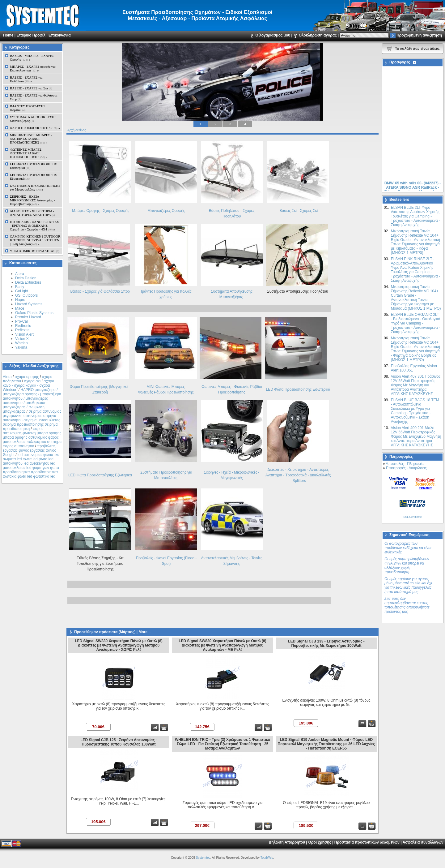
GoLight (22, 291)
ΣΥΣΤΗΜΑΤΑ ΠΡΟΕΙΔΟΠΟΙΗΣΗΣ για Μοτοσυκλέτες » (35, 187)
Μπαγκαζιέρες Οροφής (166, 211)
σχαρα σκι (32, 381)
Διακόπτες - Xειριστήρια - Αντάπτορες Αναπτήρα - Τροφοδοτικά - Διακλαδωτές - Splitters (298, 475)
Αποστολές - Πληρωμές (405, 464)
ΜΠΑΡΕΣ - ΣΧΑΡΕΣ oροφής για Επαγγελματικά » (33, 68)
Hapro (20, 300)
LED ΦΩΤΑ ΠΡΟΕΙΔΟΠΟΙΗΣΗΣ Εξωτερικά (33, 177)
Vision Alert (24, 334)
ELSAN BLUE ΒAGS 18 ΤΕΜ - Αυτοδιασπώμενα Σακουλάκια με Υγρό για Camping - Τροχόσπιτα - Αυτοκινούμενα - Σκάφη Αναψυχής (415, 411)
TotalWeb (267, 858)
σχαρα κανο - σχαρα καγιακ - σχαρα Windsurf (28, 385)
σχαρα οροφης (27, 377)
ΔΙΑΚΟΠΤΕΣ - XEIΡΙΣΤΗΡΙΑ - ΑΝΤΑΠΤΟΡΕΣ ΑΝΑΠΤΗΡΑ (32, 213)
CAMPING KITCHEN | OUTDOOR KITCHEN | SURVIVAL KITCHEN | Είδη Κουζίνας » (35, 240)
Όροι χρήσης (320, 842)
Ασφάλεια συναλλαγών (423, 842)
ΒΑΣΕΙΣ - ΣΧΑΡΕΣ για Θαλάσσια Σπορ (34, 97)
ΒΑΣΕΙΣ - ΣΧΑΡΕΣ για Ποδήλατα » (26, 79)
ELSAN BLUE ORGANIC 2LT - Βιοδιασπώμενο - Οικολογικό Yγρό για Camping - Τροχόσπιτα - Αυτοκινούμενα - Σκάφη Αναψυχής (415, 323)
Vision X (22, 339)
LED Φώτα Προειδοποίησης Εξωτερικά (100, 475)
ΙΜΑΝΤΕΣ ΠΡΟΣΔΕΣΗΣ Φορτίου (28, 108)
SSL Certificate (413, 517)
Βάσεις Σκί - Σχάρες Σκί (299, 211)
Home (8, 35)
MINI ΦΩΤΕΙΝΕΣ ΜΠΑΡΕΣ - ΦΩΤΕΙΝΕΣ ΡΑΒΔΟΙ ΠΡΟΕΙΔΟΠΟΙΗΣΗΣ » (31, 139)
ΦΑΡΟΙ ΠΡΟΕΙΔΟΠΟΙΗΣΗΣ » (35, 128)
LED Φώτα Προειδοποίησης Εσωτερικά (298, 389)
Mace (20, 308)
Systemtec (203, 858)
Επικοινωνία (60, 35)
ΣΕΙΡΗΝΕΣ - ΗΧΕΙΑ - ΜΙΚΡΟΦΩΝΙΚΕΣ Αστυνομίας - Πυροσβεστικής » (32, 200)
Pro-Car (22, 321)
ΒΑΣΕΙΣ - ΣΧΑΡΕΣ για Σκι (31, 88)
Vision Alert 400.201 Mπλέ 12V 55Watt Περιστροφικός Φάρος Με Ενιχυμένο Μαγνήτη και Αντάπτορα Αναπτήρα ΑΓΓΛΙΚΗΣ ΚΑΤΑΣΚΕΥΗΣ (416, 436)
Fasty (20, 287)
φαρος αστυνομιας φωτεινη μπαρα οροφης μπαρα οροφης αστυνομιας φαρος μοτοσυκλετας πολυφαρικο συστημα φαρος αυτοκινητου (32, 437)
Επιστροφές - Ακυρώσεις (406, 468)
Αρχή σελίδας (77, 130)
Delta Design (26, 278)
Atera (20, 274)
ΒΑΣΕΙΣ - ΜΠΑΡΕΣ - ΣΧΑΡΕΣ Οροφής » (32, 58)
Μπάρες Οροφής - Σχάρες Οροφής (101, 211)
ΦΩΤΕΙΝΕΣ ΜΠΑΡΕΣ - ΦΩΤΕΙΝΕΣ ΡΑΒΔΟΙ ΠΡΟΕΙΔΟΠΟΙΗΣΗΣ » (29, 153)
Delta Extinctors (28, 282)
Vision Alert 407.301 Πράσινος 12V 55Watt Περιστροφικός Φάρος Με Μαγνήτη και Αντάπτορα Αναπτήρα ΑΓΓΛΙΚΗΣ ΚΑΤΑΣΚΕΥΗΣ (416, 385)
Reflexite (22, 330)
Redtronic (23, 326)
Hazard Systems (29, 304)
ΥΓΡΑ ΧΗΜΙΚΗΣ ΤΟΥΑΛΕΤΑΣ (35, 251)
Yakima (21, 347)
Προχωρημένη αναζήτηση (419, 35)
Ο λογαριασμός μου (273, 35)
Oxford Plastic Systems (34, 313)
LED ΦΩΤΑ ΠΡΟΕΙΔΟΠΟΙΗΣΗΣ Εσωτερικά (33, 166)
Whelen (21, 343)
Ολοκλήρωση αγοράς (318, 35)
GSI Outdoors (26, 295)
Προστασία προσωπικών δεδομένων (367, 842)
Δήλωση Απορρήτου (287, 842)
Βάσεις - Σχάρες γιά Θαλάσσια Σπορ (100, 291)
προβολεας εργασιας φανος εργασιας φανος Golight (29, 450)
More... (144, 632)
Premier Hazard (28, 317)
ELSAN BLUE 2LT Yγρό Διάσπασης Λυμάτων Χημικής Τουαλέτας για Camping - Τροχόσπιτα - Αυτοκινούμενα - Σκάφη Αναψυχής (415, 216)
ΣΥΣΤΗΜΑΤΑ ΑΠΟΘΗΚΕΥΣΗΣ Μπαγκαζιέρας (33, 119)
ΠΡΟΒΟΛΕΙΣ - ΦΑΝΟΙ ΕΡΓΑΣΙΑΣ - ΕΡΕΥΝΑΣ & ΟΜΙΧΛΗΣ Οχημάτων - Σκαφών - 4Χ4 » (34, 226)
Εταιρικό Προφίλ (31, 35)
